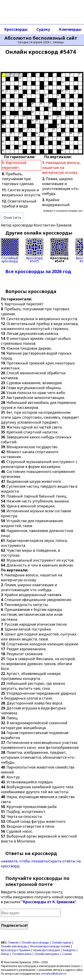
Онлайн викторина (47, 954)
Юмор (5, 954)
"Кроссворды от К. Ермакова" (49, 902)
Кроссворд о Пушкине (16, 950)
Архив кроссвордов (46, 950)
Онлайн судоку (61, 942)
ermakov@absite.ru (54, 974)
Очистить (12, 218)
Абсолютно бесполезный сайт (41, 38)
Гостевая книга (22, 954)
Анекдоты (69, 950)
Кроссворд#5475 (34, 250)
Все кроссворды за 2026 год (38, 271)
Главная (13, 942)
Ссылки (67, 954)
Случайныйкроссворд (10, 250)
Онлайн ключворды (14, 946)
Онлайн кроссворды (35, 942)
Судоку (43, 29)
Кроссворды (16, 29)
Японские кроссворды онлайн (50, 946)
